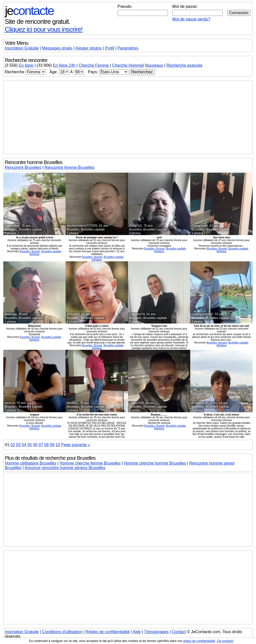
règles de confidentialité (199, 641)
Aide (137, 632)
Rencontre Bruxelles (23, 167)
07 (41, 445)
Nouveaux (154, 65)
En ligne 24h (64, 65)
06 (35, 445)
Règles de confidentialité (108, 632)
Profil (110, 48)
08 (47, 445)
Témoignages (156, 632)
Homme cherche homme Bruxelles (155, 463)
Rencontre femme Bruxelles (69, 167)
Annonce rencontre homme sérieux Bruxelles (65, 468)
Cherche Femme (94, 65)
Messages (57, 48)
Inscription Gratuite (22, 48)
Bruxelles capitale (51, 251)
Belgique (35, 254)
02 (13, 445)
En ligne (26, 65)
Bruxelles (25, 251)
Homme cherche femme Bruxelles (90, 463)
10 (58, 445)
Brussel (36, 251)
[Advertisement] (128, 117)
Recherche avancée (184, 65)
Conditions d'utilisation (62, 632)
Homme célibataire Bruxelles (31, 463)
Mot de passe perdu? (191, 19)
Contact (179, 632)
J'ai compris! (225, 641)
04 (24, 445)
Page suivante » (76, 445)
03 (18, 445)
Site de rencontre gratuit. (38, 21)
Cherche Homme (127, 65)
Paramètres (128, 48)
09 (52, 445)
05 (30, 445)
